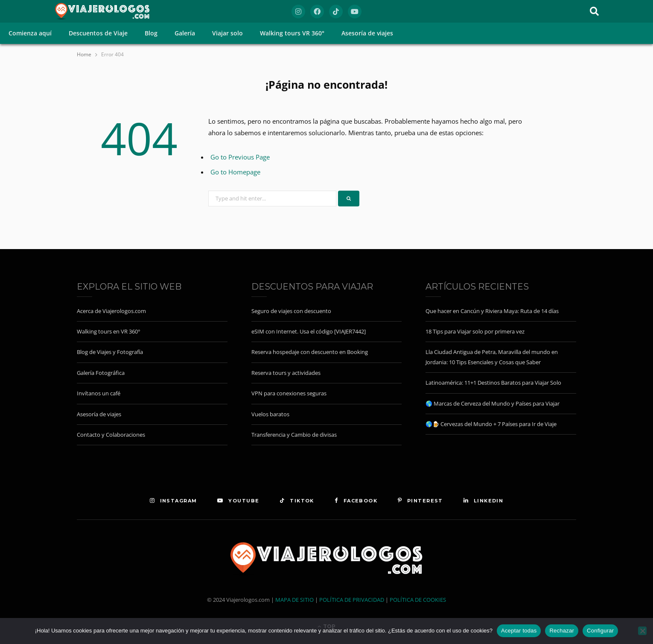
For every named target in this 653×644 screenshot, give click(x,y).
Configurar (600, 631)
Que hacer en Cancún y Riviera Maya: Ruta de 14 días (492, 311)
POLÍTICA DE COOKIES (418, 600)
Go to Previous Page (240, 157)
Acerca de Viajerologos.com (111, 311)
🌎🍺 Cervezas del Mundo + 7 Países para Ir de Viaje (491, 424)
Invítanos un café (99, 393)
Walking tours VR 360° (292, 33)
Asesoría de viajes (367, 33)
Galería (185, 33)
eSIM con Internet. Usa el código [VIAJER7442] (309, 331)
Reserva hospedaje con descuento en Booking (310, 352)
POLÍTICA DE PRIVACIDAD (352, 600)
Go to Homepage (235, 172)
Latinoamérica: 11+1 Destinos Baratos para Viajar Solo (493, 383)
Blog (151, 33)
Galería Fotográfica (101, 373)
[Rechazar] (642, 631)
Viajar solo (227, 33)
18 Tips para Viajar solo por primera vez (475, 331)
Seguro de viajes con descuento (291, 311)
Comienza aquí (30, 33)
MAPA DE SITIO (294, 600)
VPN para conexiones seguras (289, 393)
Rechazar (562, 631)
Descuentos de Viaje (98, 33)
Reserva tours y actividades (286, 373)
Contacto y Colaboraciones (111, 435)
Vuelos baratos (270, 414)
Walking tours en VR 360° (109, 331)
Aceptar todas (519, 631)
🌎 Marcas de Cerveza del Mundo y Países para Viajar (493, 403)
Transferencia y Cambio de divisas (294, 435)
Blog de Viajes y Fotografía (110, 352)
